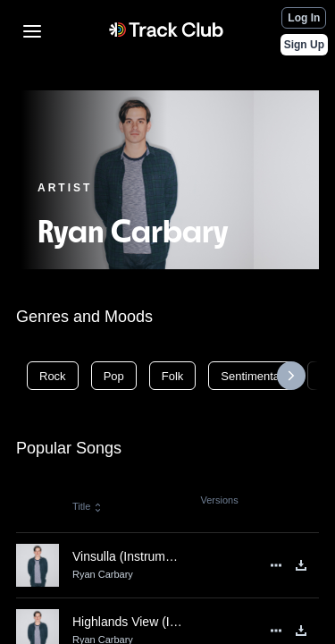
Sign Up (304, 45)
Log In (304, 18)
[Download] (301, 565)
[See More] (276, 565)
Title (88, 506)
